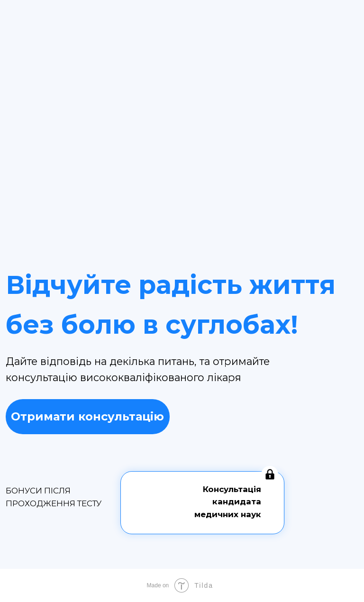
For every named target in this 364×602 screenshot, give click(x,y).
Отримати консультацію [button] (87, 416)
